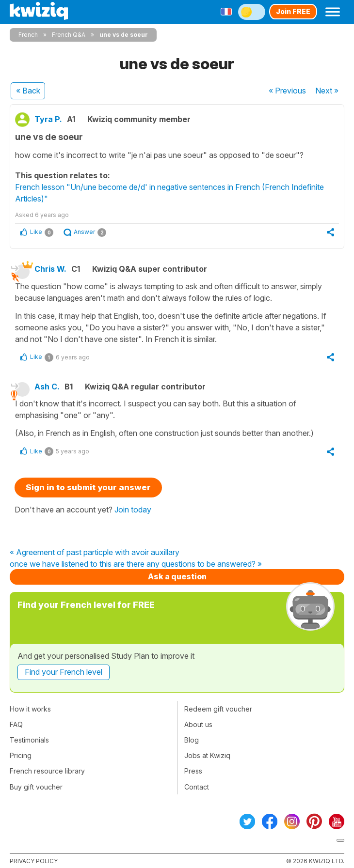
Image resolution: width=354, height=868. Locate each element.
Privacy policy (34, 861)
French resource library (47, 771)
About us (198, 724)
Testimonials (29, 740)
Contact (197, 787)
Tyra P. (48, 119)
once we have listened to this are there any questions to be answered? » (136, 564)
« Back (28, 91)
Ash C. (47, 387)
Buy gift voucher (36, 787)
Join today (133, 510)
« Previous (287, 91)
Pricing (21, 755)
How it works (30, 709)
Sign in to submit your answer (88, 487)
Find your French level (64, 672)
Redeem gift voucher (218, 709)
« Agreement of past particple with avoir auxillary (95, 553)
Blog (192, 740)
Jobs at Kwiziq (207, 755)
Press (193, 771)
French (28, 35)
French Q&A (69, 35)
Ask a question (177, 576)
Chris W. (50, 269)
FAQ (16, 724)
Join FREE (293, 11)
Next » (327, 91)
